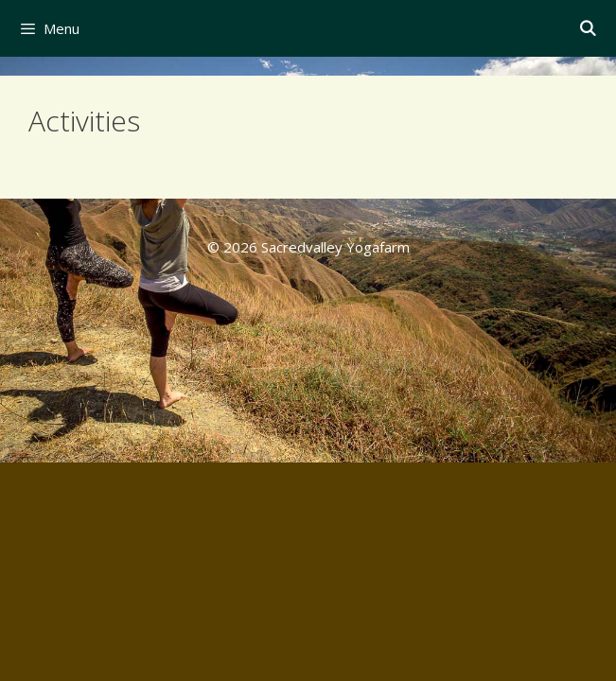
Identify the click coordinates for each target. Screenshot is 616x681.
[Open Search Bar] (587, 28)
